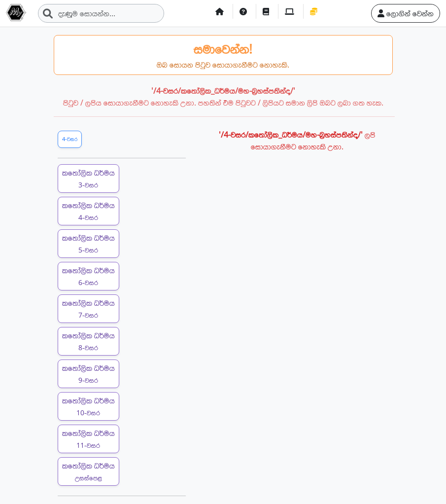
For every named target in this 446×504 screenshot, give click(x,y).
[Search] (101, 13)
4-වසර (70, 139)
